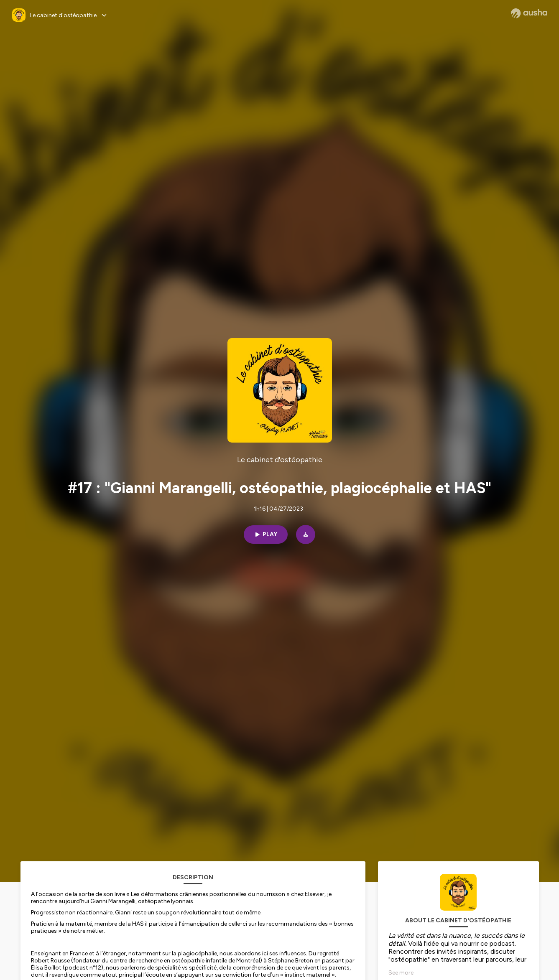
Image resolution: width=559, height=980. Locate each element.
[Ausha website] (529, 13)
